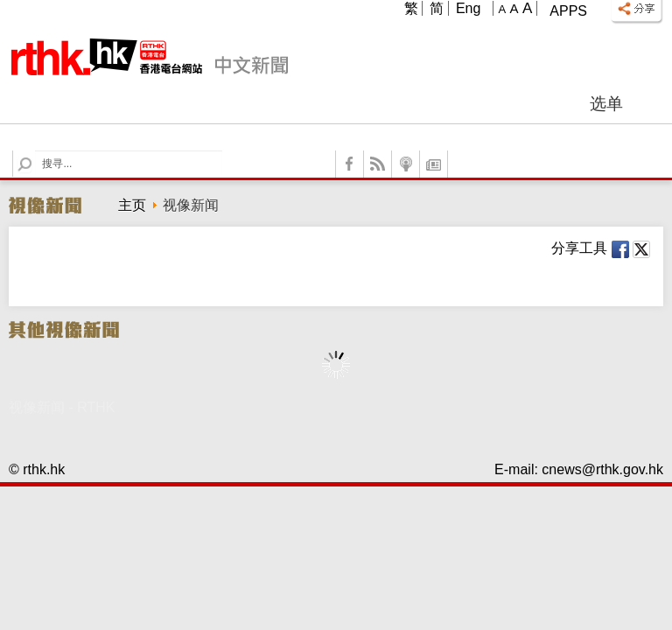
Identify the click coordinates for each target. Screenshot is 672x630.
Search (35, 151)
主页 (132, 205)
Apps (568, 11)
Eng (468, 8)
